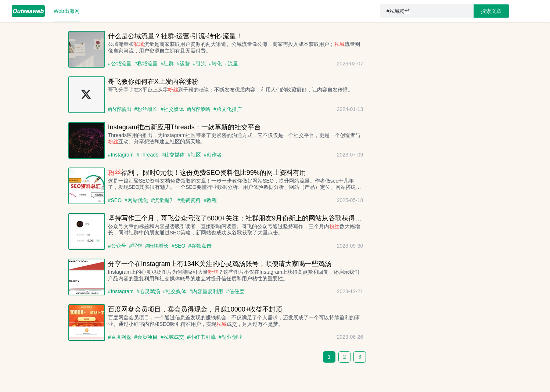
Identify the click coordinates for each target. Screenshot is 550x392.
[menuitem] (28, 11)
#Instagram (121, 155)
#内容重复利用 (206, 291)
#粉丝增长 (146, 109)
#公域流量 (120, 64)
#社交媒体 (172, 109)
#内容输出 (120, 109)
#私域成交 (172, 337)
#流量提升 (163, 200)
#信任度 (235, 291)
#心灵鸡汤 (148, 291)
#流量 (231, 64)
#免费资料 (189, 200)
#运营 (183, 64)
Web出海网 (67, 11)
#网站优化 (136, 200)
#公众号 (117, 246)
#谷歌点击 (200, 246)
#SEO (115, 200)
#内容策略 (199, 109)
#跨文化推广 (228, 109)
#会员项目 (146, 337)
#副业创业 (230, 337)
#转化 (216, 64)
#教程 (210, 200)
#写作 (136, 246)
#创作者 (213, 155)
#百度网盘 (120, 337)
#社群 (167, 64)
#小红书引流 (201, 337)
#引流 (199, 64)
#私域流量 (146, 64)
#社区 (194, 155)
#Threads (148, 155)
